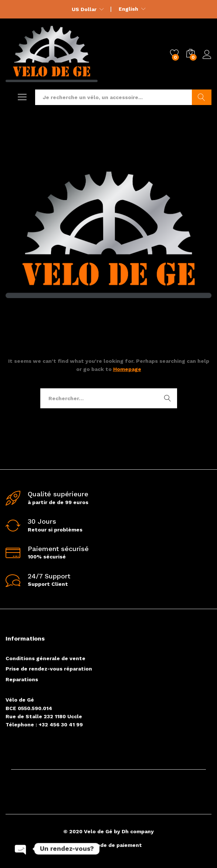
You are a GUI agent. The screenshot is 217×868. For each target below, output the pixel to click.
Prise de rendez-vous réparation (49, 669)
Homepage (127, 369)
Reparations (22, 679)
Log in (207, 55)
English (128, 9)
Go (202, 97)
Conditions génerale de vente (45, 658)
